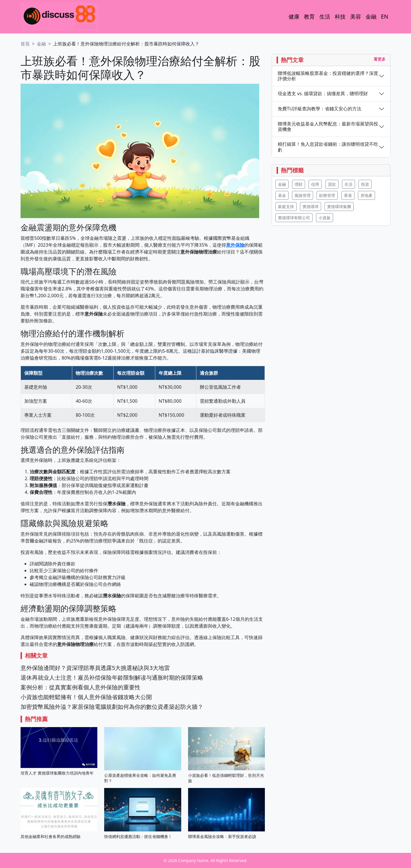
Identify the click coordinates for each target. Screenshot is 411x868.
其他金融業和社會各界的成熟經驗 (51, 836)
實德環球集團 (339, 206)
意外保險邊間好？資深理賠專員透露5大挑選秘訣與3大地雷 (95, 668)
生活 (325, 16)
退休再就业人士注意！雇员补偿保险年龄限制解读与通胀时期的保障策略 (112, 678)
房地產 (366, 195)
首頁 (25, 44)
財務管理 (327, 195)
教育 (309, 16)
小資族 (325, 218)
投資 (365, 184)
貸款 (332, 184)
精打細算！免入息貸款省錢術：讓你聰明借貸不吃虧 (328, 147)
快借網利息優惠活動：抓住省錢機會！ (138, 836)
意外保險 (235, 245)
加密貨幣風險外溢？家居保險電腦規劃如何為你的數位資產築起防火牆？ (112, 707)
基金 (282, 195)
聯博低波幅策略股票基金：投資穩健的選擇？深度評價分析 (328, 76)
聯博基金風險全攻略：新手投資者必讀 (222, 836)
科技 (340, 16)
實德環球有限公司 (294, 218)
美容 (356, 16)
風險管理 (303, 195)
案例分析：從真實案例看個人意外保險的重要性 (80, 687)
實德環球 (311, 206)
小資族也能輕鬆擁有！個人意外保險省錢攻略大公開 (86, 697)
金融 (371, 16)
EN (385, 16)
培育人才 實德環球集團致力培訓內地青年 (57, 773)
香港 (348, 195)
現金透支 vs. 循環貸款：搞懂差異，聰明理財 (323, 94)
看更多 (380, 59)
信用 (315, 184)
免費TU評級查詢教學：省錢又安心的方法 (320, 109)
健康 (294, 16)
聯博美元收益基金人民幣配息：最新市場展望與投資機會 (328, 127)
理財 (299, 184)
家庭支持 (286, 206)
